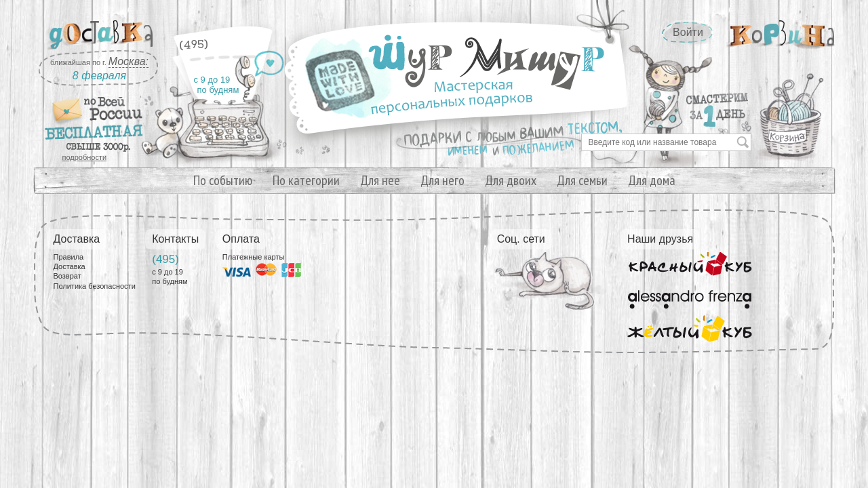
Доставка (70, 266)
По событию (223, 180)
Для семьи (582, 180)
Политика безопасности (95, 286)
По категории (306, 180)
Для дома (652, 180)
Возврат (67, 276)
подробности (85, 157)
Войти (688, 32)
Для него (442, 180)
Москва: (129, 61)
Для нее (380, 180)
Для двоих (511, 180)
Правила (69, 257)
